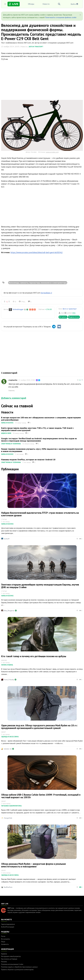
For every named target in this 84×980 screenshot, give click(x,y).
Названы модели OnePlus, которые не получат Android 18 (28, 460)
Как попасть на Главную (9, 959)
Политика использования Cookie (12, 964)
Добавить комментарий (14, 398)
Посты (3, 936)
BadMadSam (8, 887)
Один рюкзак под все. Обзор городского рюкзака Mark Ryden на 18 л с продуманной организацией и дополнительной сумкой (39, 727)
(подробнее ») (46, 293)
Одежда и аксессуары (10, 737)
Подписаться (74, 317)
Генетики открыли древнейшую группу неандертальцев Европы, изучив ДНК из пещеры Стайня (40, 586)
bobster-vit (8, 749)
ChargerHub (8, 818)
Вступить (63, 317)
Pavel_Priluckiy (9, 680)
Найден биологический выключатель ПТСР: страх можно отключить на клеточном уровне (40, 514)
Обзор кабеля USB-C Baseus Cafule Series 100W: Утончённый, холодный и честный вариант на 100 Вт (41, 796)
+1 (80, 380)
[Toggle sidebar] (5, 4)
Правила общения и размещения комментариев (17, 970)
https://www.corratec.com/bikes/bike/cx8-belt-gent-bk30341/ (37, 252)
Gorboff (7, 539)
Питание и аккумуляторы (11, 806)
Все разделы (6, 939)
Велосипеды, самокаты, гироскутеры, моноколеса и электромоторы (38, 283)
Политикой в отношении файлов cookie (61, 17)
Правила (4, 954)
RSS (74, 313)
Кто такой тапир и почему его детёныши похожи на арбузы (34, 656)
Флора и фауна (7, 665)
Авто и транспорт (36, 47)
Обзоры (31, 4)
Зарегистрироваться (8, 924)
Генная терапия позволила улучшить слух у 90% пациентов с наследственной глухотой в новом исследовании (42, 450)
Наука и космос (7, 423)
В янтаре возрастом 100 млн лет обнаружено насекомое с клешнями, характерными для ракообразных (41, 419)
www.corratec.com (52, 152)
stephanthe (13, 380)
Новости (46, 4)
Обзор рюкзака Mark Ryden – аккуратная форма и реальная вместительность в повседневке (34, 865)
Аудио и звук (6, 433)
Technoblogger (18, 309)
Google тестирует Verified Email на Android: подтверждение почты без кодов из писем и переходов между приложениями (39, 440)
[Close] (80, 15)
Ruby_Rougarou (9, 611)
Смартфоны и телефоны (11, 444)
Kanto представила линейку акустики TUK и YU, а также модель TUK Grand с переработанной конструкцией (37, 429)
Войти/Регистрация (8, 927)
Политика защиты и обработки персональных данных (19, 967)
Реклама (4, 962)
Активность (5, 944)
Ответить (11, 391)
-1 (7, 302)
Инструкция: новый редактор (11, 956)
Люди (3, 942)
